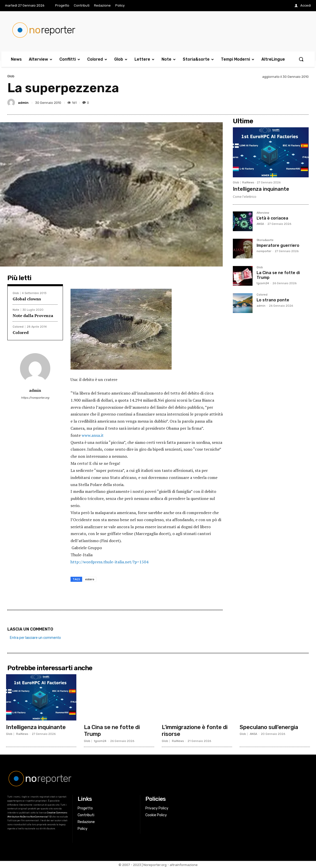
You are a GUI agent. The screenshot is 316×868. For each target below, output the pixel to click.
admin (23, 103)
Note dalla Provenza (33, 316)
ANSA (260, 224)
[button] (301, 59)
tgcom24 (263, 283)
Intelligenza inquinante (261, 189)
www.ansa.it (93, 435)
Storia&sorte (265, 240)
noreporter (264, 251)
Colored (18, 327)
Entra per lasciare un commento (35, 638)
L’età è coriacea (272, 218)
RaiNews (248, 183)
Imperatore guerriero (278, 245)
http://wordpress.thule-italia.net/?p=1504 (109, 562)
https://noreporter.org (35, 398)
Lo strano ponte (273, 300)
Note (16, 310)
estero (90, 579)
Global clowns (27, 299)
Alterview (263, 213)
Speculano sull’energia (269, 727)
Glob (11, 76)
